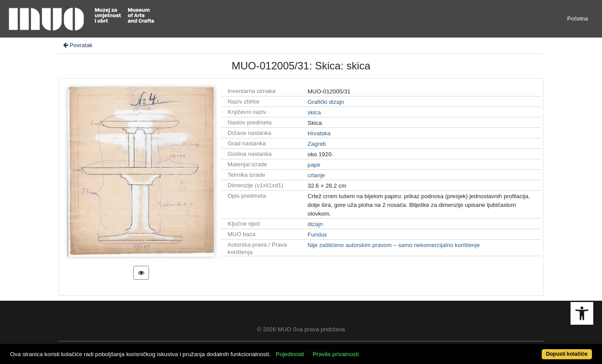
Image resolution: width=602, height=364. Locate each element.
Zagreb (317, 144)
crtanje (316, 175)
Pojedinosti (290, 354)
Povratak (77, 45)
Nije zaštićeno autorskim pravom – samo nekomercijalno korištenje (394, 245)
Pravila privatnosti (336, 354)
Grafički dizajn (326, 102)
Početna (578, 19)
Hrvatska (319, 133)
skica (314, 112)
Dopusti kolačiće (567, 354)
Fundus (317, 235)
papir (314, 165)
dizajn (315, 224)
